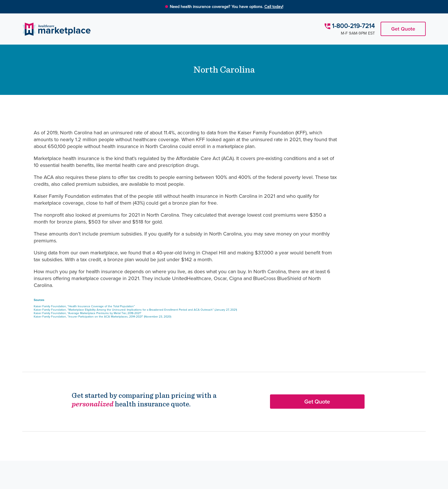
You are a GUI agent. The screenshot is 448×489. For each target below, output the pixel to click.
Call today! (274, 7)
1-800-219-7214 (353, 26)
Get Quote (403, 29)
